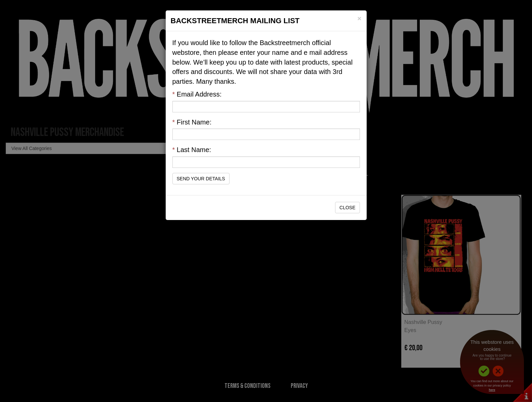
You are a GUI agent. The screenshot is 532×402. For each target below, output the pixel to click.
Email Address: (197, 94)
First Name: (192, 122)
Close (347, 208)
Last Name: (192, 150)
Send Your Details (201, 179)
